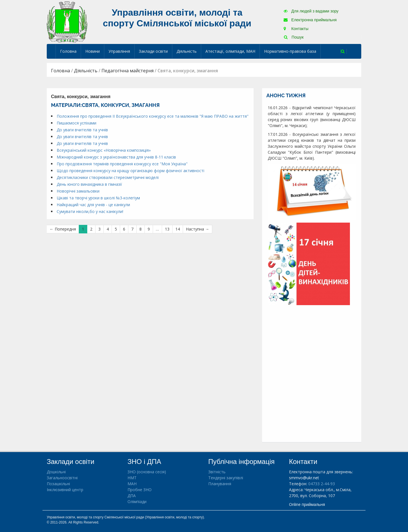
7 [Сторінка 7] (132, 229)
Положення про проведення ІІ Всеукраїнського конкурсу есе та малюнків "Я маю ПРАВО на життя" (153, 116)
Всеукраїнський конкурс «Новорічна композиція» (104, 150)
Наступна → (197, 229)
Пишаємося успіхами (76, 123)
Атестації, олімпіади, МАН (230, 51)
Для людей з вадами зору (311, 11)
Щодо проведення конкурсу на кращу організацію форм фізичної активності (130, 171)
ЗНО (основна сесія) (147, 472)
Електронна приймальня (310, 20)
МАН (132, 484)
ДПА (132, 496)
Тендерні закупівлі (226, 478)
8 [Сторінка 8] (141, 229)
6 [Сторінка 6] (124, 229)
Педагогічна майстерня (127, 71)
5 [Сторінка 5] (116, 229)
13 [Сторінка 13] (167, 229)
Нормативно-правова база (290, 51)
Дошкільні (56, 472)
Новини (93, 51)
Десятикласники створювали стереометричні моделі (108, 177)
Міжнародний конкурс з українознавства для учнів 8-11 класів (116, 157)
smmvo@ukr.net (304, 478)
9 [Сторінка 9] (149, 229)
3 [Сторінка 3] (99, 229)
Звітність (217, 472)
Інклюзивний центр (65, 490)
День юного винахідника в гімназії (89, 184)
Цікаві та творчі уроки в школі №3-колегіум (98, 198)
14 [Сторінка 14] (178, 229)
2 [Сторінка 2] (91, 229)
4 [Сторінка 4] (108, 229)
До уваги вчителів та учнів (82, 130)
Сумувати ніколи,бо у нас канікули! (90, 211)
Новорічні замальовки (78, 191)
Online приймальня (307, 504)
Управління (119, 51)
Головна (68, 51)
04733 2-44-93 (322, 484)
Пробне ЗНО (140, 490)
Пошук (294, 37)
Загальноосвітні (62, 478)
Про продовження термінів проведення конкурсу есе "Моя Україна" (122, 164)
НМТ (132, 478)
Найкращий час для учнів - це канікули (93, 205)
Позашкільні (58, 484)
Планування (220, 484)
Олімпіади (137, 502)
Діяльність (187, 51)
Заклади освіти (153, 51)
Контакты (296, 29)
